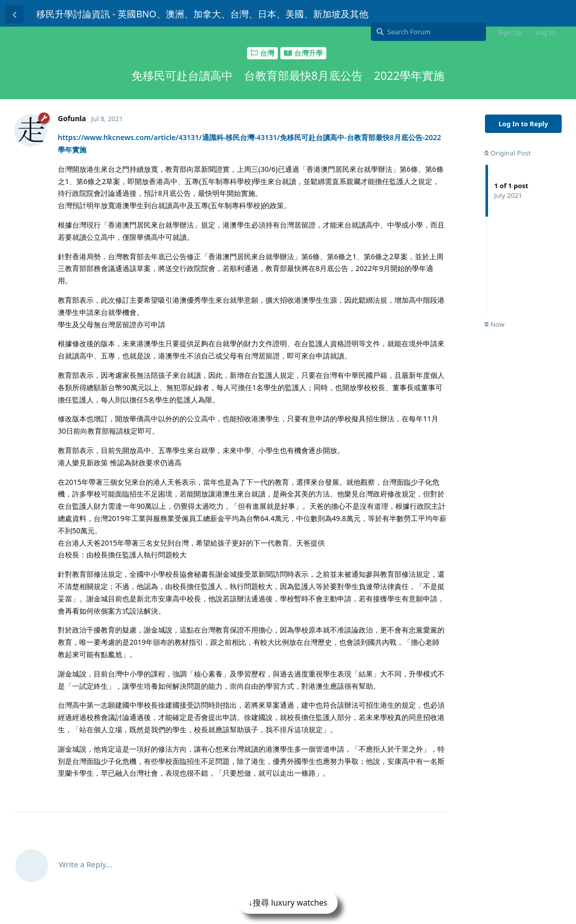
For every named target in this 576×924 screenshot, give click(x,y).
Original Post (507, 153)
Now (494, 324)
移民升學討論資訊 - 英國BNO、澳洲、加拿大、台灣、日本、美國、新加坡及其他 (202, 14)
